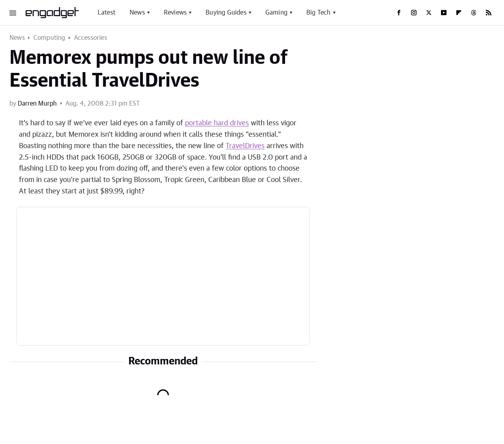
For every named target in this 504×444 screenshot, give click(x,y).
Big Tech (319, 13)
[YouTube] (444, 13)
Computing (49, 38)
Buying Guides (226, 13)
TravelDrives (245, 146)
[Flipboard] (459, 13)
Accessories (91, 38)
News (137, 13)
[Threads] (474, 13)
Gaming (276, 13)
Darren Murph (37, 104)
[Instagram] (414, 13)
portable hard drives (217, 123)
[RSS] (489, 13)
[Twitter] (429, 13)
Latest (107, 13)
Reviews (175, 13)
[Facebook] (399, 13)
